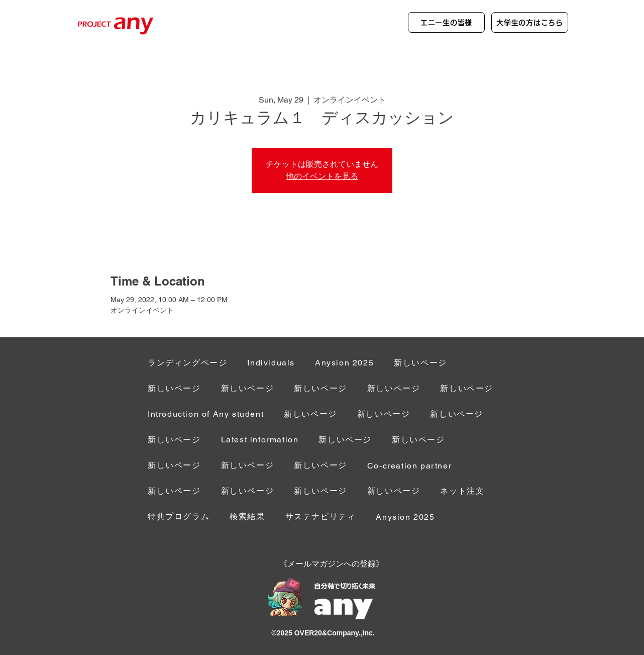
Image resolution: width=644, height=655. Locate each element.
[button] (409, 466)
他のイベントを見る (322, 176)
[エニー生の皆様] (446, 22)
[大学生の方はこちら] (530, 22)
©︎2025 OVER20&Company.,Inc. (323, 633)
